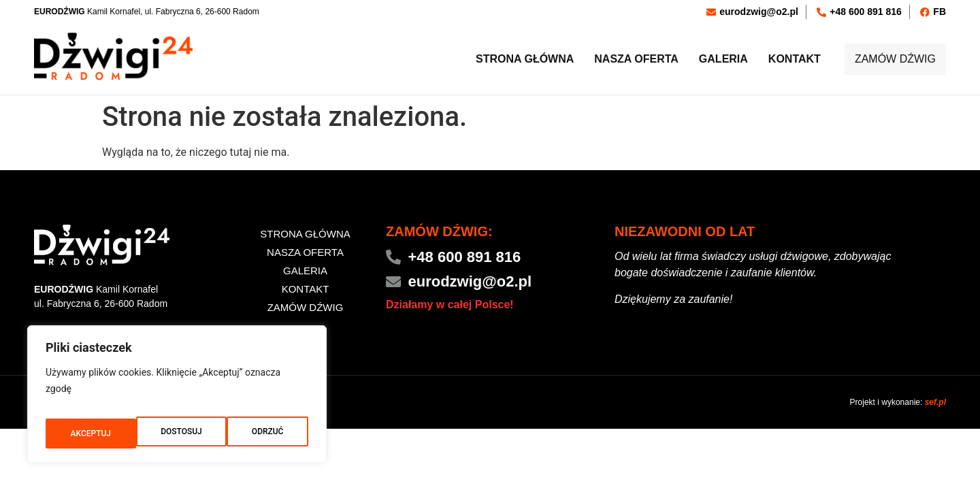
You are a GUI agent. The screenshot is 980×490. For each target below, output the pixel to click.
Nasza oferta (622, 60)
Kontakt (780, 60)
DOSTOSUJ (89, 434)
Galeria (709, 60)
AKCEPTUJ (264, 434)
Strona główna (510, 60)
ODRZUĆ (177, 434)
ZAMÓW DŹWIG (888, 60)
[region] (177, 399)
